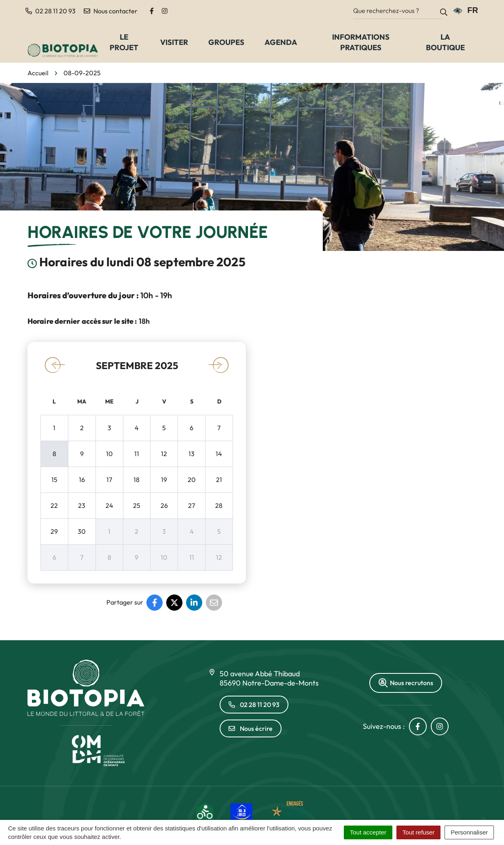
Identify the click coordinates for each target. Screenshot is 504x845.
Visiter (174, 42)
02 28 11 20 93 (254, 705)
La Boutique (445, 42)
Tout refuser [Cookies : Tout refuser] (418, 832)
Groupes (226, 42)
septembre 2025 (137, 365)
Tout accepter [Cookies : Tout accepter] (368, 832)
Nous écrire (251, 728)
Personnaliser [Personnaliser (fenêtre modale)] (469, 832)
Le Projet (124, 42)
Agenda (281, 42)
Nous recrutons (406, 683)
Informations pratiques (361, 42)
